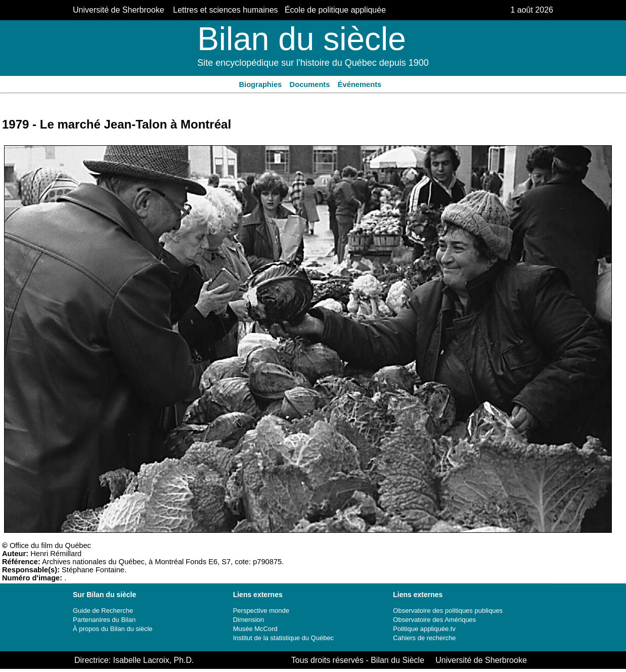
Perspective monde (261, 611)
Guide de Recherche (103, 611)
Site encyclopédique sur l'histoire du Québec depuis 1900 (313, 63)
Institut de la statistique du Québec (283, 638)
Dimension (249, 620)
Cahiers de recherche (424, 638)
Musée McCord (255, 629)
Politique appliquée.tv (424, 629)
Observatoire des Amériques (434, 620)
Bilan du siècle (302, 39)
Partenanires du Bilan (104, 620)
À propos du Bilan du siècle (113, 629)
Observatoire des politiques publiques (448, 611)
